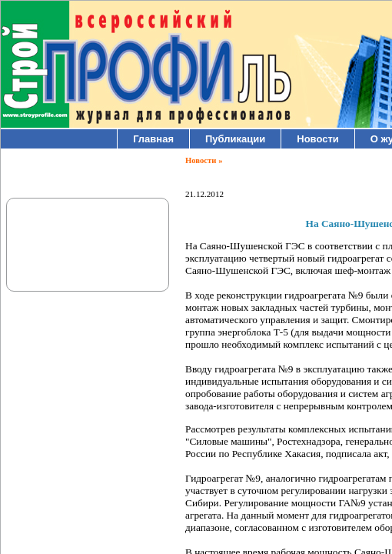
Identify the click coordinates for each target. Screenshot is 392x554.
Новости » (204, 160)
